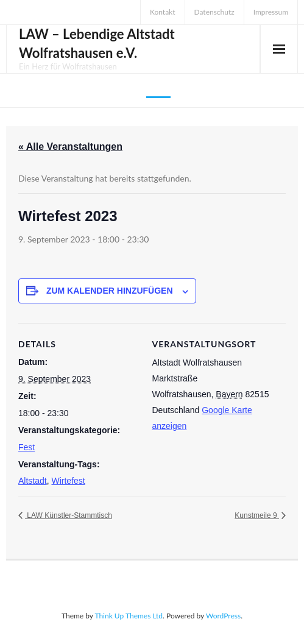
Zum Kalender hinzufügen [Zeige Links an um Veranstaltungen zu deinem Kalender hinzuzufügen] (110, 291)
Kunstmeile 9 (257, 515)
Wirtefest (68, 481)
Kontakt (163, 12)
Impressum (271, 12)
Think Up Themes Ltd (129, 616)
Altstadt (33, 481)
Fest (27, 447)
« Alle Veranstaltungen (70, 147)
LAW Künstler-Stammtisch (69, 515)
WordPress (223, 616)
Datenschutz (214, 12)
